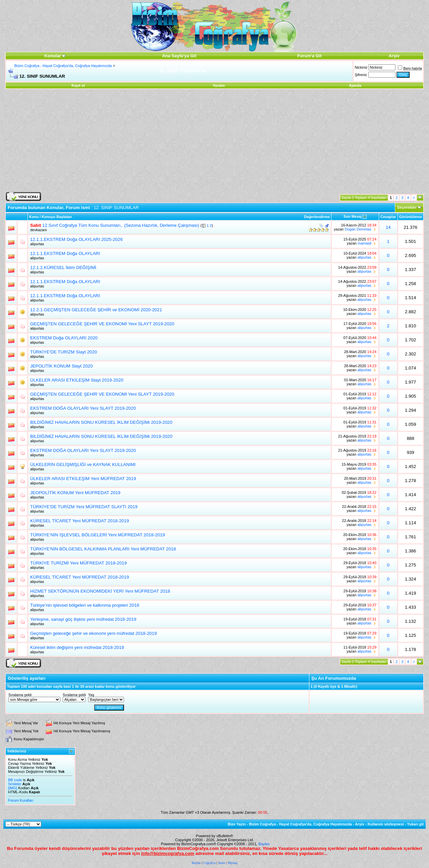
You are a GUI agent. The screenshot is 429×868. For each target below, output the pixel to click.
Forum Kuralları (21, 800)
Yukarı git (415, 824)
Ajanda (355, 85)
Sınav (222, 863)
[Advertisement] (214, 141)
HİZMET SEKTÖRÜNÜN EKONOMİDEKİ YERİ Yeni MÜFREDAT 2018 (100, 591)
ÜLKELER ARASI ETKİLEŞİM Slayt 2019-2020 (77, 380)
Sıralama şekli (20, 695)
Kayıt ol (78, 85)
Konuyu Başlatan (57, 217)
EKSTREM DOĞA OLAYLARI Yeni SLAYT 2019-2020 (83, 408)
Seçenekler (407, 207)
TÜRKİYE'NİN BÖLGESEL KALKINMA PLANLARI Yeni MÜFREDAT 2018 (103, 549)
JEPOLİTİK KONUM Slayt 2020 (62, 366)
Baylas (264, 844)
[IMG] (13, 788)
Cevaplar (388, 217)
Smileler (15, 784)
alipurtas (37, 244)
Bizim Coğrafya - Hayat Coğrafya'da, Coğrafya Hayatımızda (63, 66)
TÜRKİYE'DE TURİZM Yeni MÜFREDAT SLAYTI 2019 (84, 507)
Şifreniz (361, 75)
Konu (34, 217)
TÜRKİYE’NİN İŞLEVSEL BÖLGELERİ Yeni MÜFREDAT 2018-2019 (98, 535)
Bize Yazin (237, 824)
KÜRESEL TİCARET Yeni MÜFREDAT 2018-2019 (80, 521)
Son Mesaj (353, 216)
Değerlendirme (317, 217)
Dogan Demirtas (358, 229)
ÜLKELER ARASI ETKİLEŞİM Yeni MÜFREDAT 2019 (83, 479)
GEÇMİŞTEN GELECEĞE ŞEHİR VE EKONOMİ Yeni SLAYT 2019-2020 (102, 324)
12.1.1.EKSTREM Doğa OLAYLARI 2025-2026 (76, 239)
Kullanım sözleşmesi (386, 824)
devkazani (39, 230)
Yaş (91, 695)
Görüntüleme (411, 217)
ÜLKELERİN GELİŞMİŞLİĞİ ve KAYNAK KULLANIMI (83, 464)
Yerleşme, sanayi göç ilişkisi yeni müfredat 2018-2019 (83, 619)
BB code (15, 780)
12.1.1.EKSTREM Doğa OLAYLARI (65, 253)
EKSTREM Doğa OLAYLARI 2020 (64, 338)
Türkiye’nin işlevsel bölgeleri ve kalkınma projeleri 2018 (85, 605)
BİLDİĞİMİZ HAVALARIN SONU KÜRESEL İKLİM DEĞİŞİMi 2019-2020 (101, 422)
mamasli (364, 243)
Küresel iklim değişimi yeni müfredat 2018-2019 (77, 647)
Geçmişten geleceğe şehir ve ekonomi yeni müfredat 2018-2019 (94, 633)
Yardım (219, 85)
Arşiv (360, 824)
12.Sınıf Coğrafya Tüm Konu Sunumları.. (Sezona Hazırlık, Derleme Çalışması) (121, 225)
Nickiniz (361, 67)
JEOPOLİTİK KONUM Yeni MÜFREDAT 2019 (75, 493)
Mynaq (233, 863)
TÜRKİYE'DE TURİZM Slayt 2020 (64, 352)
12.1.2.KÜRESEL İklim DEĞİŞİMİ (63, 268)
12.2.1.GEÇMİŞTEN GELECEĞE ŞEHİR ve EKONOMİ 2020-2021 (96, 310)
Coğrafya (209, 863)
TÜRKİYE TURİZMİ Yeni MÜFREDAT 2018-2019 (78, 563)
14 (388, 227)
